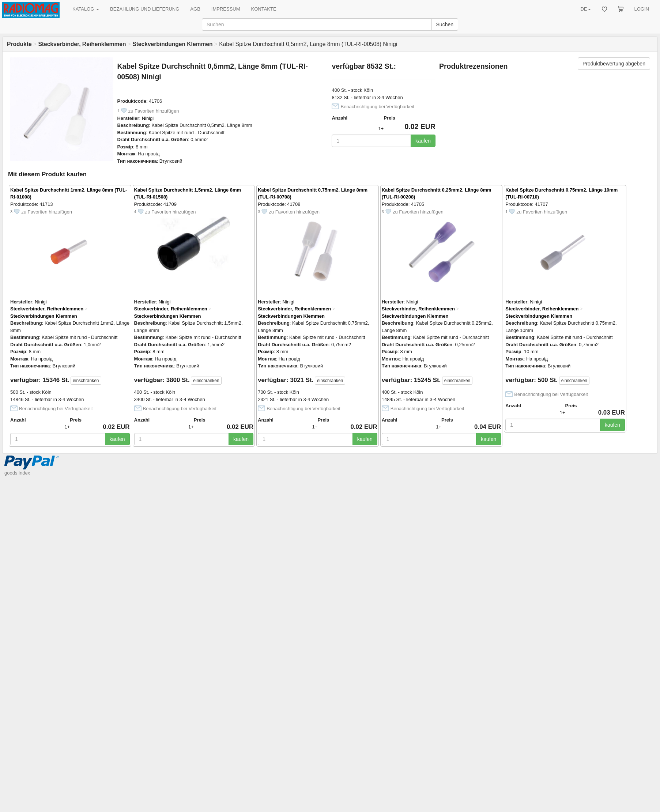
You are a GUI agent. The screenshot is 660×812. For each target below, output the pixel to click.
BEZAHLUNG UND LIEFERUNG (145, 9)
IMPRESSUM (226, 9)
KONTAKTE (264, 9)
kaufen (423, 141)
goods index (17, 473)
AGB (195, 9)
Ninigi (148, 118)
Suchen (445, 24)
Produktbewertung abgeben (614, 64)
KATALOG (86, 9)
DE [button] (585, 9)
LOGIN (642, 9)
